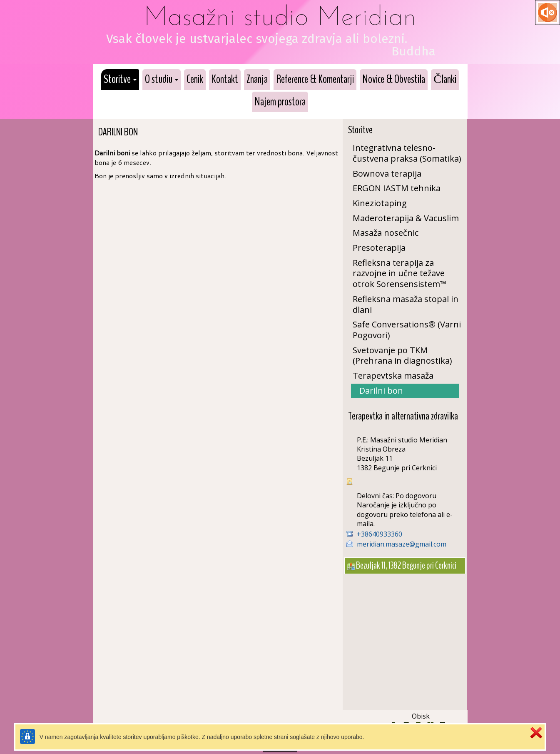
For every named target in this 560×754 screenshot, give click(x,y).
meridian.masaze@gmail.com (402, 544)
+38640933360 (380, 534)
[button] (120, 80)
